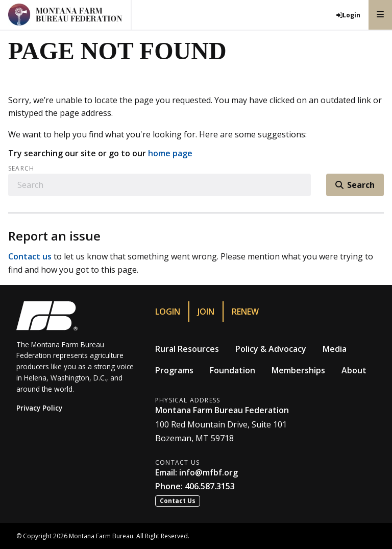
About (354, 370)
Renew (245, 312)
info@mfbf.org (209, 472)
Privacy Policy (39, 408)
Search (21, 169)
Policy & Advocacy (271, 349)
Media (335, 349)
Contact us (30, 256)
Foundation (232, 370)
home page (170, 153)
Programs (174, 370)
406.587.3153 (210, 486)
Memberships (298, 370)
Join (206, 312)
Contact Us (178, 501)
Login (168, 312)
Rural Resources (187, 349)
